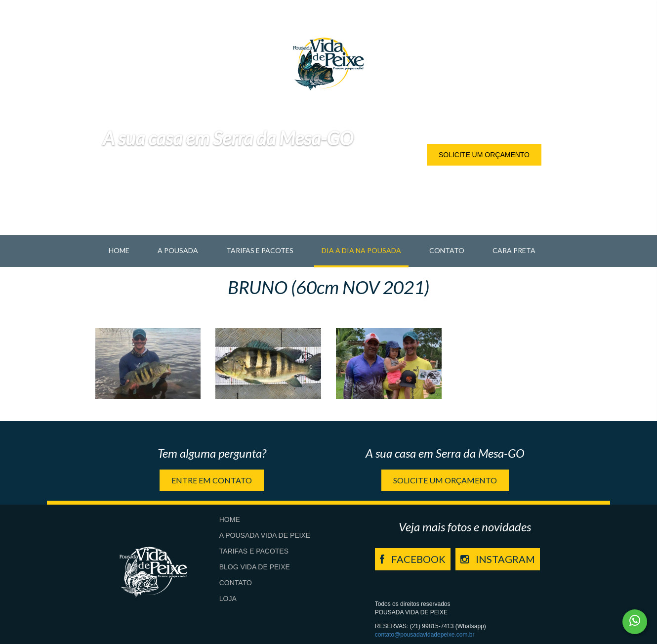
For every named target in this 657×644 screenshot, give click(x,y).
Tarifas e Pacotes (260, 250)
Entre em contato (212, 480)
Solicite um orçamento (484, 155)
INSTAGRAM (498, 559)
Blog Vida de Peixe (255, 567)
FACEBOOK (413, 559)
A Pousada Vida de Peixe (265, 535)
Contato (447, 250)
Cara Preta (514, 250)
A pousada (178, 250)
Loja (228, 599)
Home (119, 250)
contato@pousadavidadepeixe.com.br (425, 635)
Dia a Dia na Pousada (361, 250)
